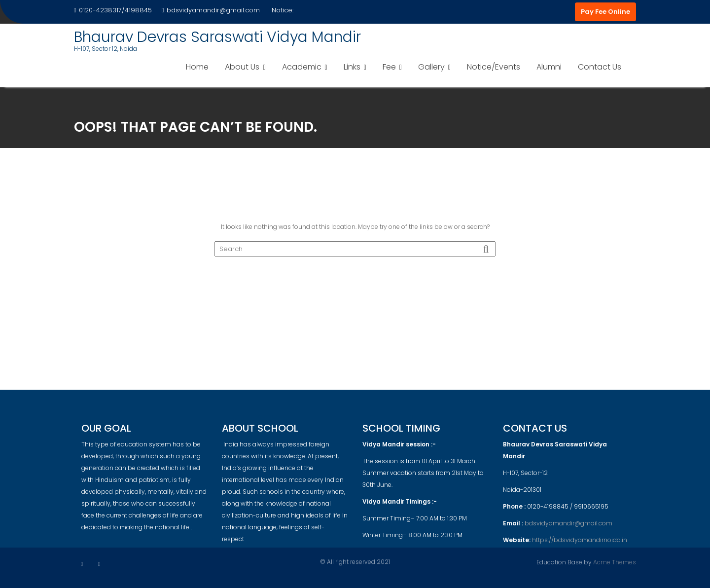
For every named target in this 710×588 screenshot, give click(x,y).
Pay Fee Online (605, 12)
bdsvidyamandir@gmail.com (211, 10)
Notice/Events (494, 67)
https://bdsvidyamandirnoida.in (580, 544)
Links (352, 67)
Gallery (431, 67)
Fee (389, 67)
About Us (242, 67)
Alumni (549, 67)
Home (197, 67)
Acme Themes (615, 562)
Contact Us (600, 67)
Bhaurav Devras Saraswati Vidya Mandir (217, 37)
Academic (302, 67)
